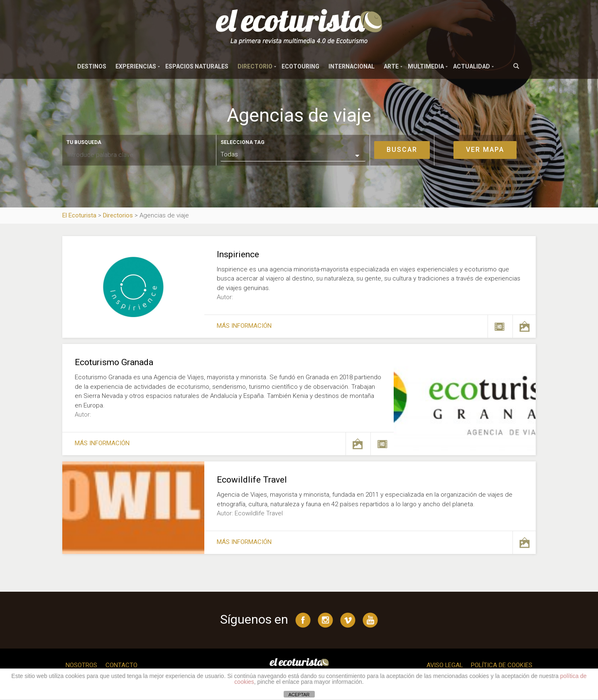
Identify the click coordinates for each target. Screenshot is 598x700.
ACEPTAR (299, 695)
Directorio (255, 66)
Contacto (121, 665)
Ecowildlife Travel (252, 480)
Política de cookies (501, 665)
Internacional (352, 66)
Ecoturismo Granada (114, 362)
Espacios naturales (197, 66)
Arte (391, 66)
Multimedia (426, 66)
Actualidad (472, 66)
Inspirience (238, 254)
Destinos (92, 66)
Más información (244, 326)
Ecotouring (300, 66)
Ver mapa (485, 150)
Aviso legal (444, 665)
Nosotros (81, 665)
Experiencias (136, 66)
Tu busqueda (84, 142)
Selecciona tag (243, 142)
